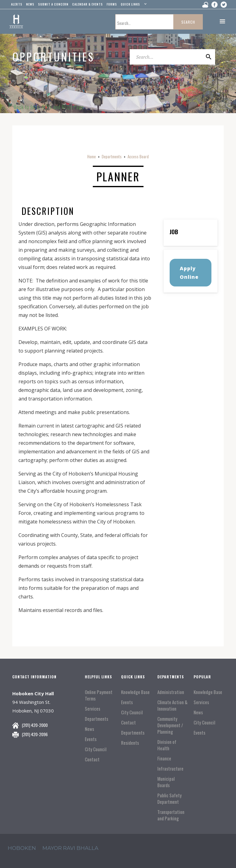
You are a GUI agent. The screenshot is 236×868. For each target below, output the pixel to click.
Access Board (138, 156)
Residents (130, 743)
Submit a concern (53, 4)
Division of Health (167, 745)
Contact (92, 759)
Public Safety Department (169, 799)
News (89, 729)
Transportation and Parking (171, 815)
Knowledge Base (135, 692)
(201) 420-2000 (35, 725)
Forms (112, 4)
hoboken (22, 848)
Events (91, 739)
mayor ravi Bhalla (70, 848)
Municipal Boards (166, 782)
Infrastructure (170, 769)
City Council (96, 749)
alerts (17, 4)
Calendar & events (88, 4)
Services (92, 709)
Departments (112, 156)
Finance (164, 758)
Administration (171, 692)
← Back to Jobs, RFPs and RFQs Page (46, 107)
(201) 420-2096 (35, 734)
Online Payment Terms (99, 695)
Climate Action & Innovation (172, 705)
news (30, 4)
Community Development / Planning (170, 725)
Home (92, 156)
